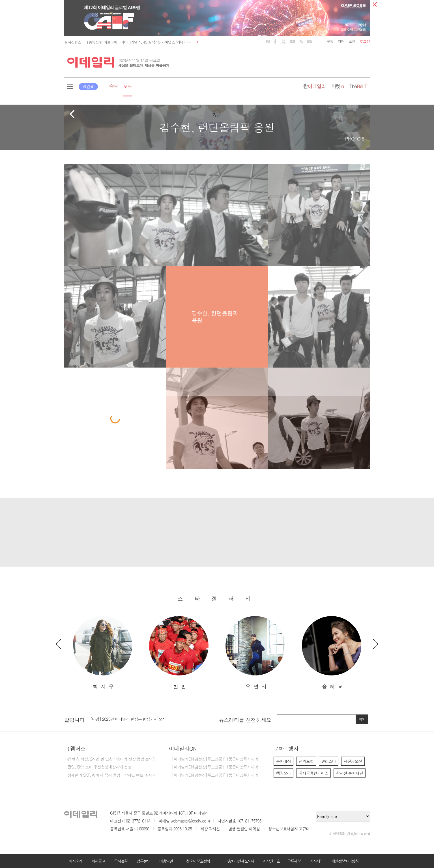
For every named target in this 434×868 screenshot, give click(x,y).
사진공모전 (353, 761)
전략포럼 (306, 761)
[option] (102, 653)
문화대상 (283, 761)
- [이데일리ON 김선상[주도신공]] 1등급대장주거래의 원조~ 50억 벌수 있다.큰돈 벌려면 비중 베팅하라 (217, 775)
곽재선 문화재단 (350, 773)
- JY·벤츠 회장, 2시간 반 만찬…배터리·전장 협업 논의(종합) (112, 759)
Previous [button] (59, 644)
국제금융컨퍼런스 (313, 773)
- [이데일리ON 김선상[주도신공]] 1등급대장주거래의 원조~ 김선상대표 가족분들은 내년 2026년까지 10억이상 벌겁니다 (217, 767)
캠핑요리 (283, 773)
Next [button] (375, 644)
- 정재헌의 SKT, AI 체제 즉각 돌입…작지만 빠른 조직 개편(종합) (112, 775)
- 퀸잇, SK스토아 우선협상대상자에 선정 (98, 767)
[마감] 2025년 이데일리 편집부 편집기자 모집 (128, 719)
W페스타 (329, 761)
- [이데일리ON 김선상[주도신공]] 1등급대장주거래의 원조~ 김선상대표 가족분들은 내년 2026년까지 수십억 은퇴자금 (217, 759)
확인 (362, 719)
